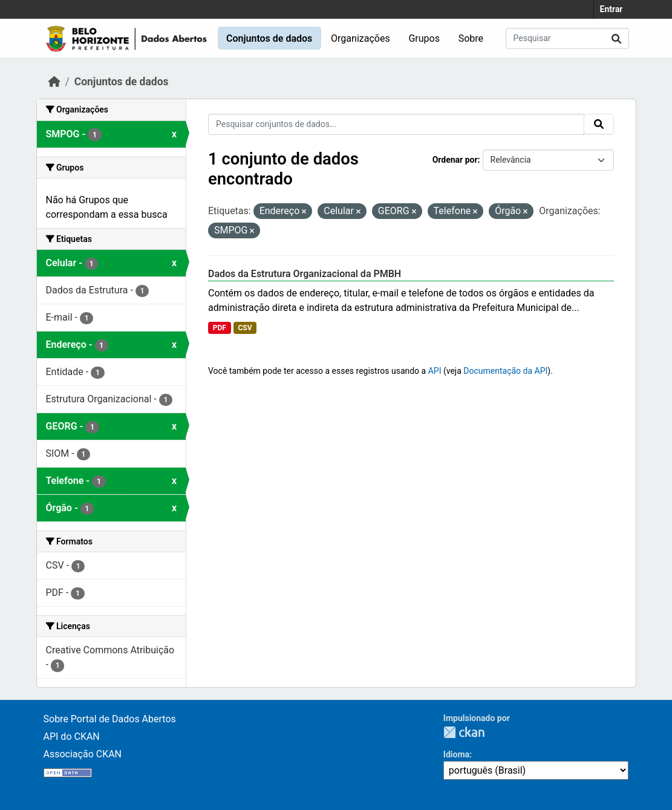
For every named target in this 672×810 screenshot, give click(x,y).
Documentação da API (505, 371)
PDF (220, 328)
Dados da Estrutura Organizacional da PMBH (305, 274)
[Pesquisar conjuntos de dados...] (567, 38)
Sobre (471, 38)
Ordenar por (455, 160)
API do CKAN (72, 737)
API (435, 371)
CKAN (464, 732)
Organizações (360, 38)
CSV (245, 328)
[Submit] (616, 38)
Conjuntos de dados (269, 38)
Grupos (424, 38)
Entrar (612, 9)
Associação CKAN (83, 754)
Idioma (456, 754)
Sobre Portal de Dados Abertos (110, 719)
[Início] (54, 82)
